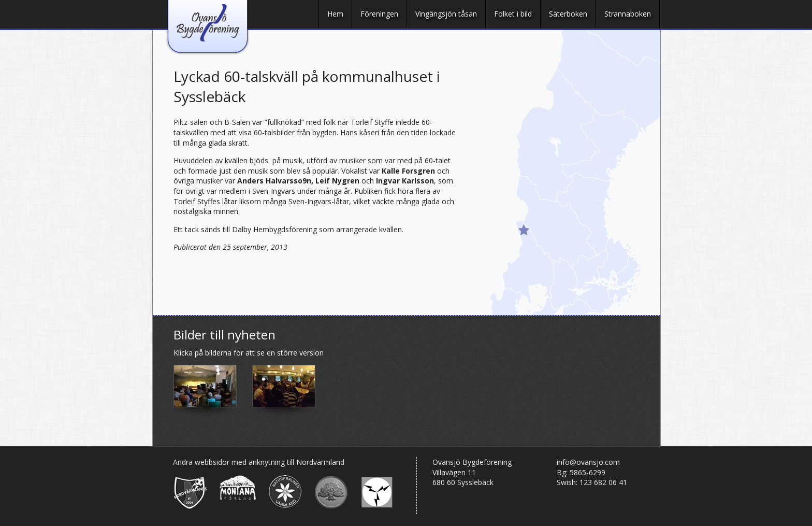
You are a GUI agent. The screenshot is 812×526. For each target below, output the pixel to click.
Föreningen (379, 14)
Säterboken (568, 14)
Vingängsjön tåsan (446, 14)
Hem (335, 14)
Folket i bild (513, 14)
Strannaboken (628, 14)
